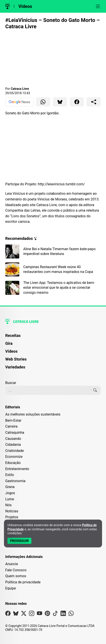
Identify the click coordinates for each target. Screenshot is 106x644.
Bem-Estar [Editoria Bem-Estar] (13, 420)
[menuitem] (53, 338)
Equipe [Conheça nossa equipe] (11, 588)
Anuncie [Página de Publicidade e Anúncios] (12, 564)
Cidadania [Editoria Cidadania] (13, 445)
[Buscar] (95, 390)
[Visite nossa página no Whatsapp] (71, 614)
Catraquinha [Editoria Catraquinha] (15, 433)
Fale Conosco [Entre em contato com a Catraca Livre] (16, 570)
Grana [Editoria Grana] (10, 487)
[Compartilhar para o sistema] (94, 102)
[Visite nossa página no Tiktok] (55, 614)
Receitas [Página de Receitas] (13, 335)
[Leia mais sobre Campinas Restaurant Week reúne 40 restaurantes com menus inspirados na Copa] (53, 269)
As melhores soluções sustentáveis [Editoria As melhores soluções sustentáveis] (33, 414)
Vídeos (25, 6)
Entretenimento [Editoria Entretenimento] (17, 469)
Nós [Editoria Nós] (8, 505)
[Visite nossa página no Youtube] (40, 614)
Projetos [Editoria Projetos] (12, 517)
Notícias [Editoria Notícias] (12, 511)
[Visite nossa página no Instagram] (32, 614)
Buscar (11, 383)
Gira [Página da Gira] (9, 343)
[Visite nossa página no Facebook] (8, 614)
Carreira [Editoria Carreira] (11, 426)
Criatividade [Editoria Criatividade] (14, 451)
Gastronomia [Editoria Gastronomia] (15, 481)
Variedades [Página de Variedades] (15, 367)
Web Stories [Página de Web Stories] (16, 359)
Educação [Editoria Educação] (13, 463)
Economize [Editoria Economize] (14, 457)
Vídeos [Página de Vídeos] (11, 351)
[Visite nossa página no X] (24, 614)
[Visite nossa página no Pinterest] (47, 614)
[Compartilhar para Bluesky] (60, 102)
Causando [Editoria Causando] (13, 439)
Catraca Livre (20, 89)
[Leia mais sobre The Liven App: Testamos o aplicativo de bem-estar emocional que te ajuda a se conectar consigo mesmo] (53, 288)
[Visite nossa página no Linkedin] (63, 614)
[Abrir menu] (98, 6)
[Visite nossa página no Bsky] (16, 614)
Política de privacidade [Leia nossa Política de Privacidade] (23, 582)
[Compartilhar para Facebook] (77, 102)
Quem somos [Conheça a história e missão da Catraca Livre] (16, 576)
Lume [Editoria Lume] (10, 499)
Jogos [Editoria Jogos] (10, 493)
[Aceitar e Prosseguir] (19, 541)
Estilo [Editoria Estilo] (10, 475)
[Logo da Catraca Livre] (7, 6)
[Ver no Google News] (19, 102)
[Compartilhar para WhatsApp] (43, 102)
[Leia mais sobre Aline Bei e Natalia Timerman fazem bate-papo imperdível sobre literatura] (53, 251)
